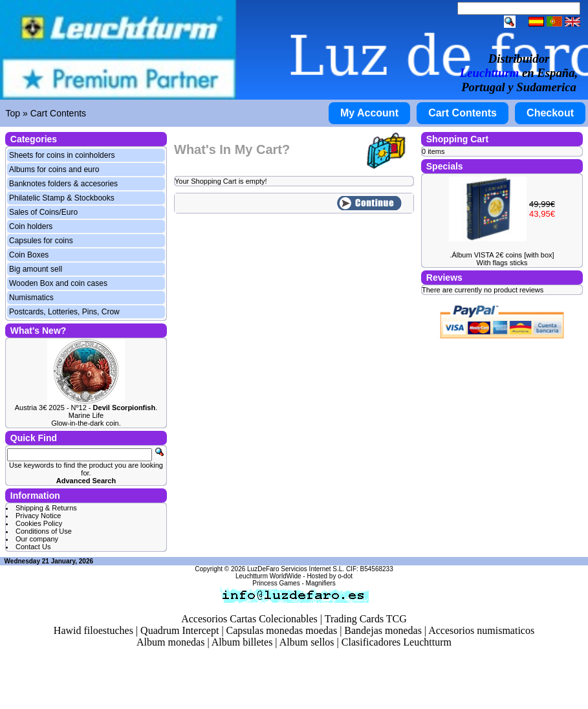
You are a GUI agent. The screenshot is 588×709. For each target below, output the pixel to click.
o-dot (345, 576)
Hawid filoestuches (93, 630)
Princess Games (276, 583)
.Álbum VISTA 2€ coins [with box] (502, 255)
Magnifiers (321, 583)
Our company (37, 539)
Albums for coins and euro (54, 169)
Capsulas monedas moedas (282, 630)
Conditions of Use (44, 531)
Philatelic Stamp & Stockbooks (62, 198)
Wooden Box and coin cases (58, 283)
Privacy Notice (38, 516)
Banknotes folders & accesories (63, 184)
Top (13, 113)
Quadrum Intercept (180, 630)
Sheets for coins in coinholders (62, 155)
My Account (369, 113)
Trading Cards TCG (366, 619)
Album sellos (307, 642)
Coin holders (31, 226)
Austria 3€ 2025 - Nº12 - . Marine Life (86, 411)
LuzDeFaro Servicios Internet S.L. (296, 569)
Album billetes (242, 642)
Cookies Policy (39, 523)
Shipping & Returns (46, 508)
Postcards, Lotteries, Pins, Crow (64, 312)
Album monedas (170, 642)
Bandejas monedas (383, 630)
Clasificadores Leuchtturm (397, 642)
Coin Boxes (29, 255)
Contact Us (33, 547)
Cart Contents (58, 113)
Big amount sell (36, 269)
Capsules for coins (41, 241)
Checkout (550, 113)
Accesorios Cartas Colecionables (249, 619)
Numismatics (31, 298)
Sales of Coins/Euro (43, 212)
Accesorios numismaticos (481, 630)
